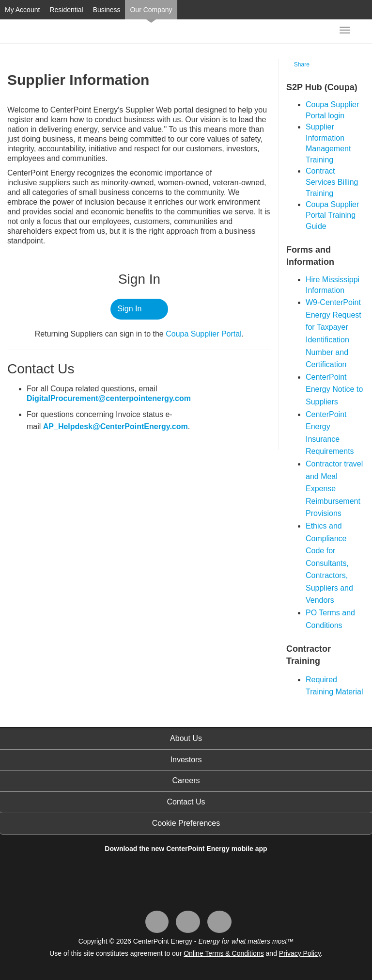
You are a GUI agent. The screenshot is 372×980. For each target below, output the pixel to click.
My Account (22, 10)
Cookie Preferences (186, 823)
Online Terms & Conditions (224, 953)
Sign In (130, 309)
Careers (186, 780)
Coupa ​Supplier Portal (204, 334)
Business (107, 10)
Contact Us (186, 802)
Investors (186, 760)
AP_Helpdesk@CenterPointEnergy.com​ (116, 426)
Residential (66, 10)
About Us (186, 738)
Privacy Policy (300, 953)
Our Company (151, 10)
